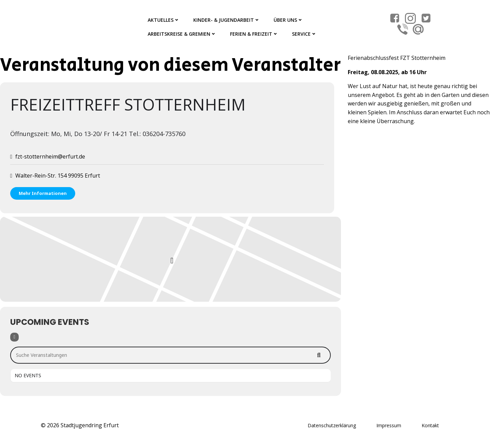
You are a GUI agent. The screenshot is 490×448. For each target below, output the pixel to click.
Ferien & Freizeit (254, 34)
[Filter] (14, 337)
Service (304, 34)
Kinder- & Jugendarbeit (227, 20)
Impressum (389, 425)
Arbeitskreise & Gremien (182, 34)
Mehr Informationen (43, 193)
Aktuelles (164, 20)
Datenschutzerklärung (332, 425)
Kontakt (430, 425)
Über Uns (288, 20)
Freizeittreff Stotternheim (128, 104)
